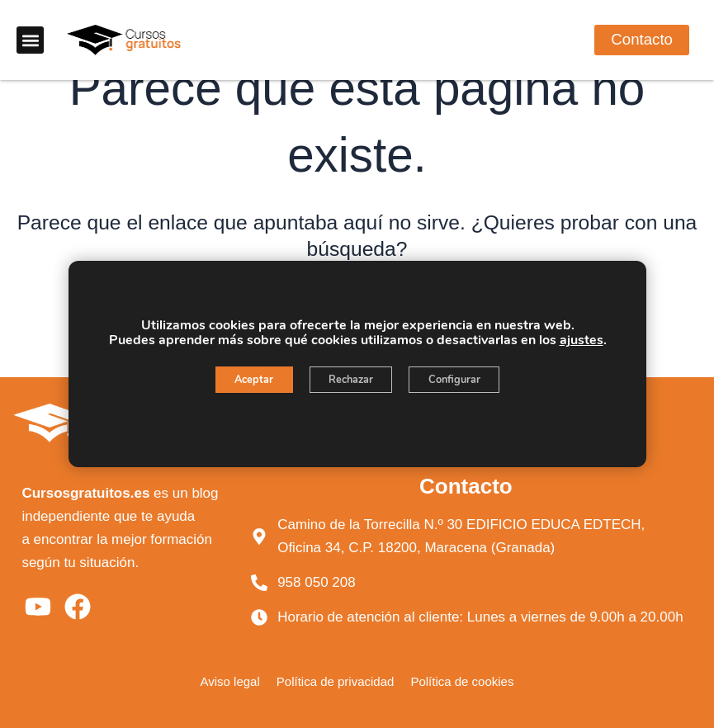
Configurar (469, 381)
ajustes (581, 340)
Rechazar (350, 381)
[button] (30, 43)
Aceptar (239, 381)
